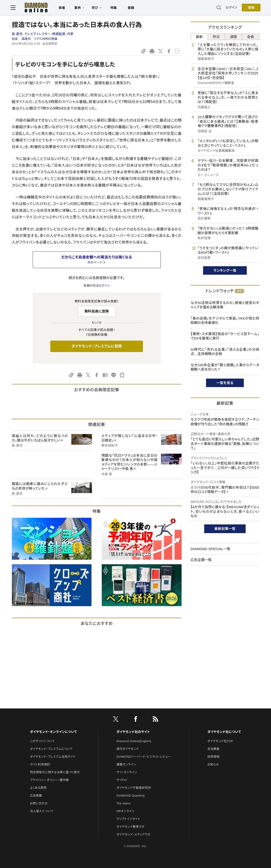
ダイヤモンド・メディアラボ (133, 834)
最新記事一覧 (225, 529)
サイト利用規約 (40, 764)
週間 (234, 37)
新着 (63, 8)
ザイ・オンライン (127, 772)
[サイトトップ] (33, 8)
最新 (199, 37)
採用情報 (213, 757)
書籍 (132, 8)
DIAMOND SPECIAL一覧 (211, 549)
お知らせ (213, 764)
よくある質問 (38, 788)
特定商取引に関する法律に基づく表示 (55, 772)
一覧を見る (225, 383)
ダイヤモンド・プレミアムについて (51, 749)
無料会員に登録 (97, 311)
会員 (251, 37)
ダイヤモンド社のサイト (133, 732)
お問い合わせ (39, 803)
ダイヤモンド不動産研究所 (134, 788)
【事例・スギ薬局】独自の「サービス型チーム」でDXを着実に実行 (225, 336)
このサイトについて (42, 741)
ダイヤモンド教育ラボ (130, 827)
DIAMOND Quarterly (131, 796)
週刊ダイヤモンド (128, 749)
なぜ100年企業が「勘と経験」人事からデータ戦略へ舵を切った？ (225, 367)
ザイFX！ (122, 780)
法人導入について (42, 811)
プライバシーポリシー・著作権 (49, 780)
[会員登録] (250, 8)
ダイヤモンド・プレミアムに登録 (97, 346)
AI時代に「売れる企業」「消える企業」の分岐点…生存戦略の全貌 (225, 352)
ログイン (230, 8)
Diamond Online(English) (134, 741)
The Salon (123, 803)
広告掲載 (36, 796)
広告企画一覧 (201, 560)
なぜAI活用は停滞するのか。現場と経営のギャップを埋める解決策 (225, 305)
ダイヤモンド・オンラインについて (54, 732)
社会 (15, 39)
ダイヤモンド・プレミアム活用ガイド (53, 757)
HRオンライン (125, 811)
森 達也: (43, 34)
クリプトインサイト (128, 819)
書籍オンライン (126, 764)
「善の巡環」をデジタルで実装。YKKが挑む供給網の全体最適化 (225, 321)
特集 (115, 8)
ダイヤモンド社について (224, 732)
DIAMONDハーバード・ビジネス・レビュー (144, 757)
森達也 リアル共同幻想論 (40, 39)
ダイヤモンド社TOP (220, 741)
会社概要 (213, 749)
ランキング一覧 (225, 270)
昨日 (216, 37)
